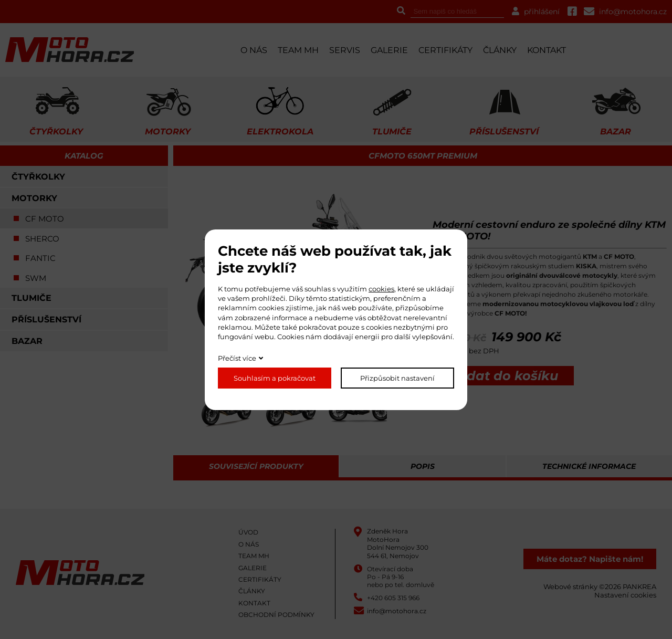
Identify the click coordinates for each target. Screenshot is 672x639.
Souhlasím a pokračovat (275, 378)
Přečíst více (237, 358)
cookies (381, 289)
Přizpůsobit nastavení (397, 378)
